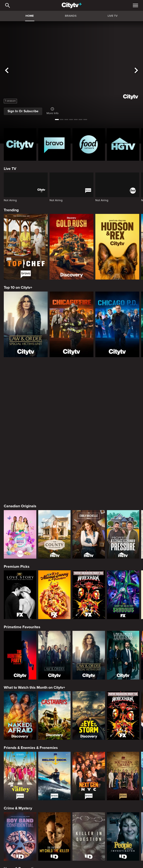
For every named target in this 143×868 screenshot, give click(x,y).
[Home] (72, 5)
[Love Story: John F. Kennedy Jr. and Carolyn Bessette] (20, 460)
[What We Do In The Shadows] (123, 460)
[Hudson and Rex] (117, 247)
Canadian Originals (20, 371)
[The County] (55, 399)
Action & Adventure (20, 855)
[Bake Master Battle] (20, 399)
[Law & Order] (55, 520)
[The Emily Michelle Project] (89, 399)
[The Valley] (20, 641)
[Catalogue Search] (8, 5)
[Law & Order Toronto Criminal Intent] (123, 520)
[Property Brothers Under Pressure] (123, 399)
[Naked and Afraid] (20, 580)
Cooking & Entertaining (23, 794)
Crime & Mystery (18, 673)
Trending (11, 210)
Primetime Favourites (22, 492)
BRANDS (71, 16)
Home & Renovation (21, 734)
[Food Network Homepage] (89, 144)
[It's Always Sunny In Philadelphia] (55, 460)
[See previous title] (7, 71)
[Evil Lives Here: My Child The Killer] (55, 701)
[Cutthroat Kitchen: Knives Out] (89, 822)
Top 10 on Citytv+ (18, 288)
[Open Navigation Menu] (135, 5)
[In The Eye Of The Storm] (89, 580)
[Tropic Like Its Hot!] (55, 762)
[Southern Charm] (123, 641)
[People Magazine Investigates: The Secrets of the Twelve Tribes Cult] (123, 701)
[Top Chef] (26, 247)
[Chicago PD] (117, 324)
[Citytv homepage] (20, 144)
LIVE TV (113, 16)
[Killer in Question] (89, 701)
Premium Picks (17, 432)
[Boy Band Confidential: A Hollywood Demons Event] (20, 701)
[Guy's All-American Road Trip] (123, 822)
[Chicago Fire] (71, 324)
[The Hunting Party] (20, 520)
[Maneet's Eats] (55, 822)
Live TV (10, 169)
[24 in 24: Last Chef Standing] (20, 822)
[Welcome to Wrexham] (89, 460)
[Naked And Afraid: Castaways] (55, 580)
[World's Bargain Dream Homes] (20, 762)
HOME (30, 16)
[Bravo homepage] (55, 144)
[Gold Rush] (71, 247)
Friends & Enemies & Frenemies (31, 613)
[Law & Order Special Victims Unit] (26, 324)
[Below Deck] (55, 641)
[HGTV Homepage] (123, 144)
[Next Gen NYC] (89, 641)
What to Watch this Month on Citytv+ (34, 552)
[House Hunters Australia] (123, 762)
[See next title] (136, 71)
